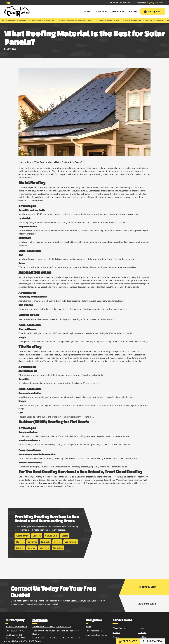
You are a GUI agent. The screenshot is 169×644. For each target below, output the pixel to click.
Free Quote (152, 12)
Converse (44, 548)
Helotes (20, 542)
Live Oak (45, 542)
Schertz (20, 548)
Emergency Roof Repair (96, 635)
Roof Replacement (94, 631)
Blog (29, 162)
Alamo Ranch (22, 536)
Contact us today (93, 483)
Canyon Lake (51, 536)
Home (21, 162)
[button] (100, 12)
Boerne (31, 548)
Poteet (57, 542)
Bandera (37, 536)
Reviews (132, 12)
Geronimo (58, 548)
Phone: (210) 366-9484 (16, 626)
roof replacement (44, 483)
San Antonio (71, 542)
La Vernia (32, 542)
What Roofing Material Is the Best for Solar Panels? (58, 162)
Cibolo (65, 536)
